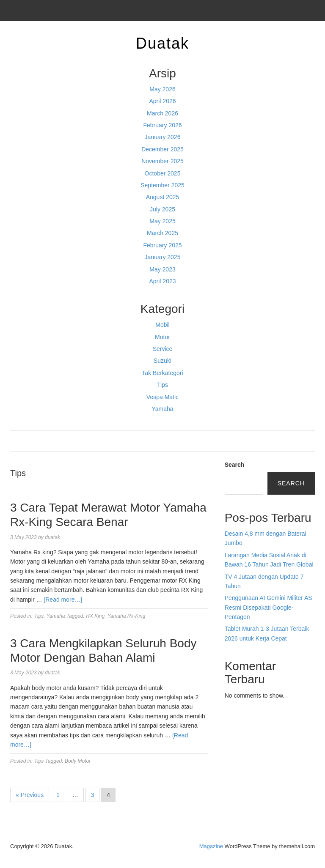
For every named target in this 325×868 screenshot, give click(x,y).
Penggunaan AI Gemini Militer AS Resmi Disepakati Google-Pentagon (269, 607)
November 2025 (162, 161)
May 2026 (162, 89)
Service (163, 349)
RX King (95, 616)
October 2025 (163, 173)
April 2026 (162, 101)
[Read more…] (63, 600)
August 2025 (163, 197)
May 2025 (162, 221)
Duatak (162, 43)
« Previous (30, 795)
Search (235, 465)
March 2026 (162, 113)
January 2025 (163, 257)
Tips (162, 385)
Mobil (162, 325)
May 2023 (162, 269)
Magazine (211, 846)
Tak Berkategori (162, 373)
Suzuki (162, 361)
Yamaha (162, 409)
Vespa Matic (162, 397)
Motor (162, 337)
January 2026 (163, 137)
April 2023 (162, 281)
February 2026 (162, 125)
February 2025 (162, 245)
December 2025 (162, 149)
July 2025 (162, 209)
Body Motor (78, 761)
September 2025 (162, 185)
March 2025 (162, 233)
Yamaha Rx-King (127, 616)
